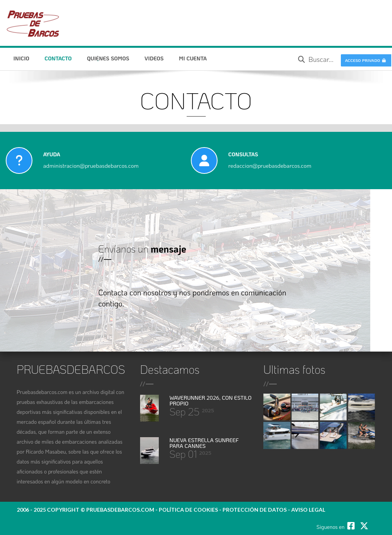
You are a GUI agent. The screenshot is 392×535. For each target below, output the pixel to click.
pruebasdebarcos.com (120, 510)
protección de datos (255, 510)
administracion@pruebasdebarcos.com (91, 165)
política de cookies (188, 510)
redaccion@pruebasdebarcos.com (270, 165)
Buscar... (316, 59)
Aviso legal (308, 510)
